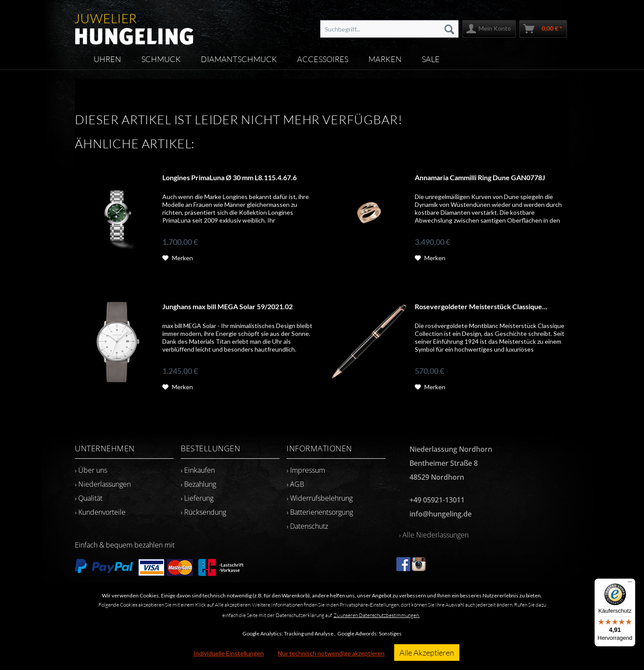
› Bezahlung (198, 484)
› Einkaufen (198, 470)
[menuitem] (389, 29)
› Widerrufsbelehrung (320, 498)
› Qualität (89, 498)
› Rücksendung (203, 512)
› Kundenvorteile (100, 512)
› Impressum (306, 470)
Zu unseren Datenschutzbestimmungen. (376, 615)
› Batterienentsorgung (320, 512)
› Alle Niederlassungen (434, 535)
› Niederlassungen (103, 484)
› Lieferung (197, 498)
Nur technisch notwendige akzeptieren (331, 653)
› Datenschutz (307, 526)
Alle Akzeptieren (427, 653)
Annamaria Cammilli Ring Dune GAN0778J (480, 177)
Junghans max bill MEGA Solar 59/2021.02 (227, 306)
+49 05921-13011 (437, 500)
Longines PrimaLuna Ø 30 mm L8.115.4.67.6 (229, 177)
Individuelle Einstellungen (229, 653)
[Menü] (630, 584)
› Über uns (91, 470)
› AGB (295, 484)
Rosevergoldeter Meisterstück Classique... (481, 306)
